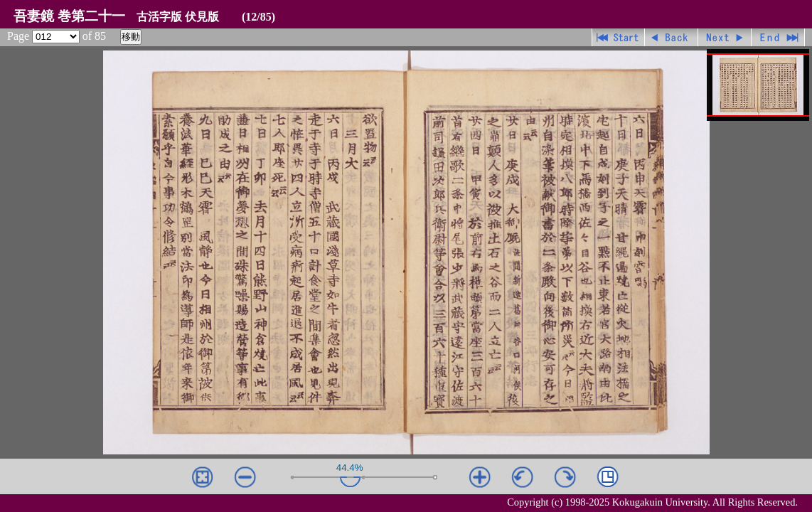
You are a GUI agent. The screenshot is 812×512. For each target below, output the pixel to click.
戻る (672, 37)
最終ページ (778, 37)
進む (725, 37)
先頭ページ (618, 37)
